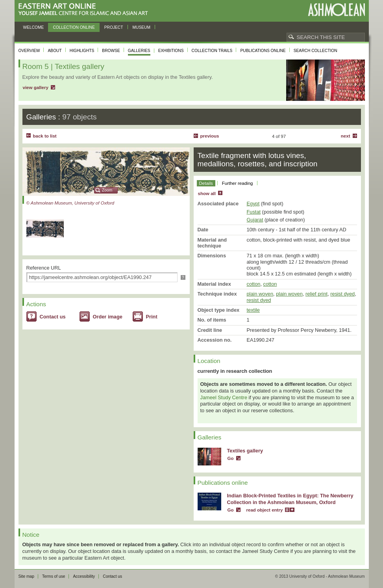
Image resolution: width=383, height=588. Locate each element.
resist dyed (342, 294)
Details (206, 183)
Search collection (315, 51)
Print (152, 317)
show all (207, 194)
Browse (111, 51)
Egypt (253, 204)
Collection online (74, 27)
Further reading (238, 183)
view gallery (36, 87)
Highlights (82, 51)
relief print (316, 294)
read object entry (265, 510)
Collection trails (212, 51)
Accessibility (84, 576)
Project (114, 27)
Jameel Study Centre (224, 397)
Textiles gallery (245, 451)
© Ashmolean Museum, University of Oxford (70, 203)
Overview (29, 51)
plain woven (260, 294)
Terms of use (54, 576)
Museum (142, 27)
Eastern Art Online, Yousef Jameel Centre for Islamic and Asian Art (85, 10)
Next (346, 136)
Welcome (34, 27)
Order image (108, 317)
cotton (254, 284)
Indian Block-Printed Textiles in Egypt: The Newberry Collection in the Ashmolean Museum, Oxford (290, 499)
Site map (26, 576)
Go (231, 458)
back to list (45, 136)
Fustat (254, 212)
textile (253, 310)
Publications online (263, 51)
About (55, 51)
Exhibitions (171, 51)
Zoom (107, 190)
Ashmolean (336, 10)
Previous (210, 136)
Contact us (53, 317)
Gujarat (255, 220)
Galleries (139, 51)
